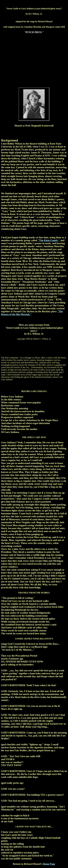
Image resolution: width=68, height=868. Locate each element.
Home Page (49, 864)
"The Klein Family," (49, 240)
